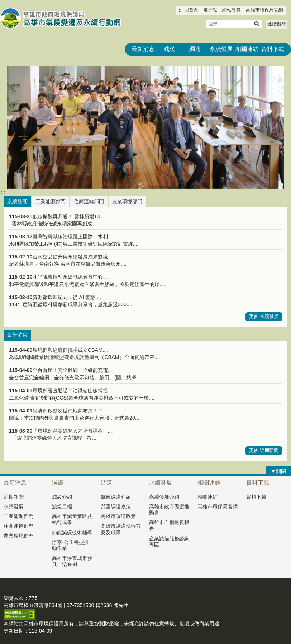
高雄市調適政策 (118, 516)
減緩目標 (62, 507)
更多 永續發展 (264, 316)
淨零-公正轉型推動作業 (70, 545)
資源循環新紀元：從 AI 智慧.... (67, 297)
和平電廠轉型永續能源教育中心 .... (71, 277)
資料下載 (273, 49)
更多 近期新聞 (264, 450)
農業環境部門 (19, 536)
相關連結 (247, 49)
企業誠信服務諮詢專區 (169, 542)
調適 (195, 49)
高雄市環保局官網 (264, 10)
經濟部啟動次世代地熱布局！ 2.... (70, 411)
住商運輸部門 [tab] (89, 201)
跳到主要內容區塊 (4, 4)
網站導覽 (232, 10)
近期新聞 (14, 497)
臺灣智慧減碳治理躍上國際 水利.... (73, 237)
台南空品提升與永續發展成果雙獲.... (73, 257)
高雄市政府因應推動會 (169, 510)
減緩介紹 (62, 497)
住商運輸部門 (19, 526)
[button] (256, 24)
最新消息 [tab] (17, 335)
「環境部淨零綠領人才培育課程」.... (73, 431)
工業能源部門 (19, 516)
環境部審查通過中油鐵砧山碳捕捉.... (73, 391)
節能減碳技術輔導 (72, 532)
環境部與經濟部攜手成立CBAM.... (71, 350)
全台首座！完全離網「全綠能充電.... (73, 370)
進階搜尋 (277, 24)
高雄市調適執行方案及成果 (121, 529)
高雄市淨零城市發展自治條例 (72, 561)
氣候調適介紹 (116, 497)
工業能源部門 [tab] (51, 201)
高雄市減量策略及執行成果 (72, 519)
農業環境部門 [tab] (127, 201)
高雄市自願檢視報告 (169, 525)
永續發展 (221, 49)
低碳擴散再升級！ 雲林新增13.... (69, 216)
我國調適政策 (116, 507)
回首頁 (191, 10)
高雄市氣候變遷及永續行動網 (61, 18)
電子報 (210, 10)
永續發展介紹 (164, 497)
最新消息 (143, 49)
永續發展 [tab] (17, 201)
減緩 (169, 49)
